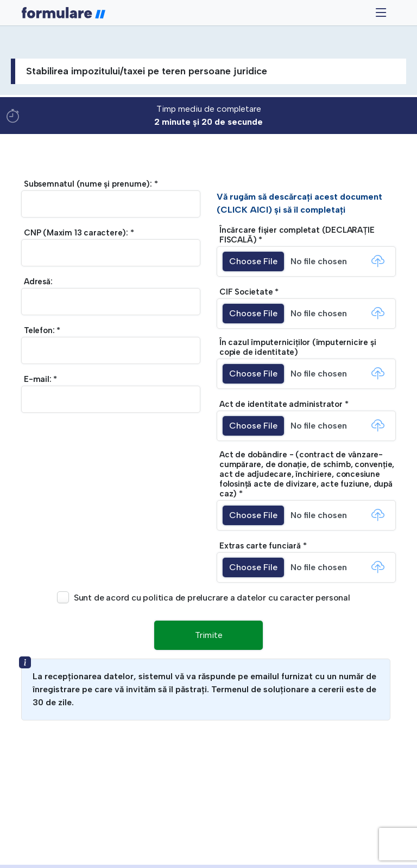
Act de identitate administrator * (284, 404)
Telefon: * (42, 330)
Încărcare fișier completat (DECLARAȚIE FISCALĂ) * (297, 235)
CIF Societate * (249, 292)
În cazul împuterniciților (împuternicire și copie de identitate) (298, 347)
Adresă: (38, 282)
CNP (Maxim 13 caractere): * (79, 233)
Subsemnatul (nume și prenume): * (91, 184)
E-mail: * (40, 379)
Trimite (209, 635)
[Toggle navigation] (381, 13)
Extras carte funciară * (263, 546)
